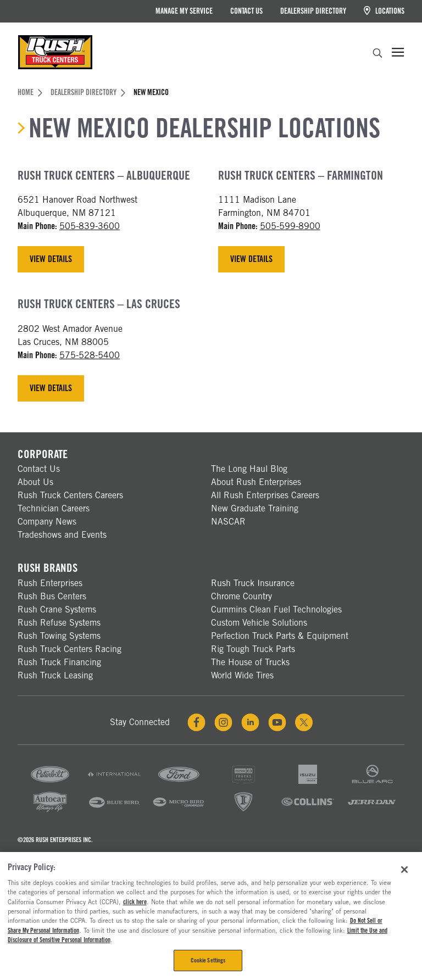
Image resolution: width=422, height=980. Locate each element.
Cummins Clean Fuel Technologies (276, 609)
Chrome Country (241, 596)
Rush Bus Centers (52, 596)
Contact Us (246, 11)
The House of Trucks (250, 662)
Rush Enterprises (50, 583)
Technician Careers (54, 508)
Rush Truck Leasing (55, 675)
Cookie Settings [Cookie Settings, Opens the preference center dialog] (208, 960)
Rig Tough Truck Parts (253, 649)
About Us (35, 482)
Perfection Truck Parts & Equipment (280, 636)
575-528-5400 (90, 355)
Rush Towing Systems (59, 636)
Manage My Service (184, 11)
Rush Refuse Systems (59, 623)
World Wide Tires (242, 675)
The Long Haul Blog (249, 469)
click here (135, 902)
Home (30, 92)
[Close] (404, 870)
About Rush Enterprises (256, 482)
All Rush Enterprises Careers (265, 495)
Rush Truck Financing (59, 662)
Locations (384, 11)
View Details (51, 259)
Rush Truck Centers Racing (70, 649)
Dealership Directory (313, 11)
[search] (377, 54)
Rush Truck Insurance (253, 583)
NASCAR (228, 522)
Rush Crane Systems (57, 609)
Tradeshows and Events (62, 535)
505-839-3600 (90, 226)
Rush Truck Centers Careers (70, 495)
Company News (47, 522)
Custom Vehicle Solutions (259, 623)
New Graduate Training (255, 508)
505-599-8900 (290, 226)
